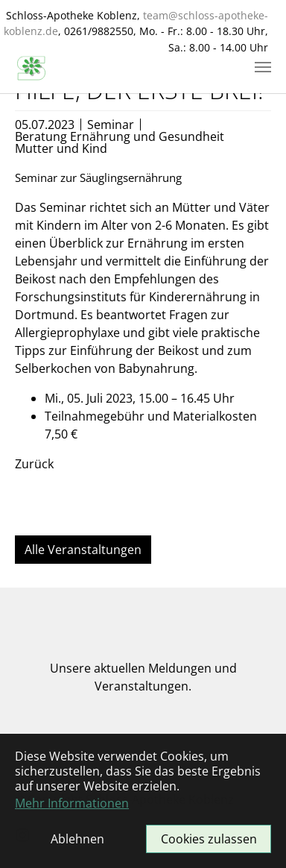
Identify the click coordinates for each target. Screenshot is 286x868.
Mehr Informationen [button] (72, 803)
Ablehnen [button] (77, 839)
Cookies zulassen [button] (209, 839)
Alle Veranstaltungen (83, 550)
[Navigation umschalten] (263, 67)
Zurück (34, 464)
